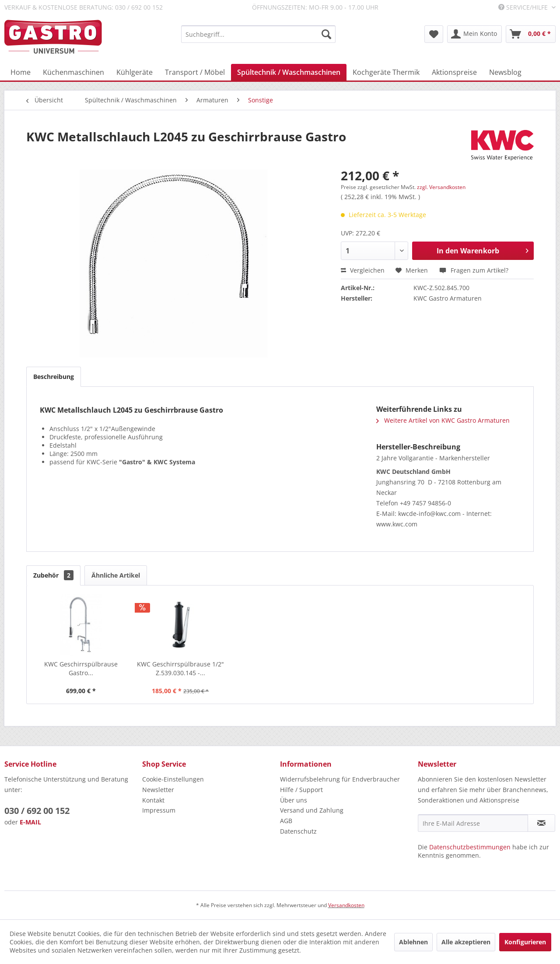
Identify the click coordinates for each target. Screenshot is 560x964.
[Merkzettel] (434, 34)
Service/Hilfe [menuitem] (524, 7)
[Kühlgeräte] (135, 72)
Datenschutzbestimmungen (470, 847)
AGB (286, 821)
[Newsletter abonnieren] (541, 823)
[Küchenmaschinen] (73, 72)
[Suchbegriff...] (258, 34)
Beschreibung (54, 377)
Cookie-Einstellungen (173, 779)
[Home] (21, 72)
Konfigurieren (525, 942)
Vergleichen (363, 270)
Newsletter (158, 790)
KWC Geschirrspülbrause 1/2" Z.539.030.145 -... (180, 668)
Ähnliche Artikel (116, 575)
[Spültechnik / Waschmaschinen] (289, 72)
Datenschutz (298, 831)
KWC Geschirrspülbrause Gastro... (81, 668)
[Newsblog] (505, 72)
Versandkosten (346, 905)
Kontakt (153, 800)
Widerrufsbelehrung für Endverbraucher (340, 779)
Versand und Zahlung (312, 810)
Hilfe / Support (301, 790)
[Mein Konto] (474, 34)
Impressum (159, 810)
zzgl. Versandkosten (441, 187)
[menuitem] (258, 34)
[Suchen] (326, 34)
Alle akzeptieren (466, 942)
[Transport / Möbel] (195, 72)
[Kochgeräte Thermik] (386, 72)
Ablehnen (413, 942)
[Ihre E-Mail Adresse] (473, 823)
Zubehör (53, 575)
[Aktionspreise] (454, 72)
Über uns (294, 800)
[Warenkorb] (531, 34)
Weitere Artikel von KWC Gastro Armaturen (443, 420)
